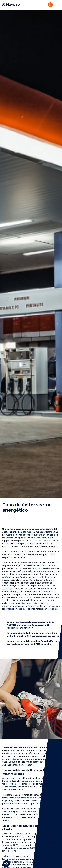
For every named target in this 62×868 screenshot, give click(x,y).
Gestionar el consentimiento (6, 864)
